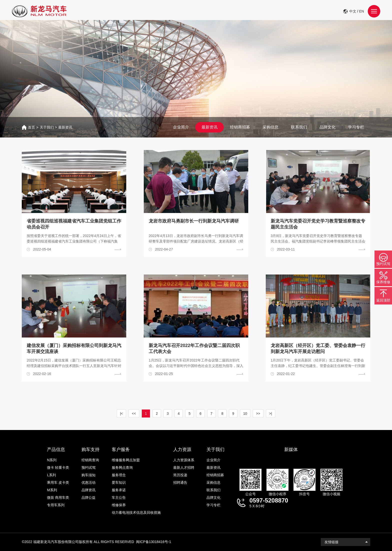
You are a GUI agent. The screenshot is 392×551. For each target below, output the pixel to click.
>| (271, 413)
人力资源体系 (184, 460)
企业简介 (181, 127)
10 (245, 413)
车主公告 (119, 497)
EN (362, 11)
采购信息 (270, 127)
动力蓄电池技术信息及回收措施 (136, 512)
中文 (353, 11)
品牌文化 (327, 127)
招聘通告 (180, 482)
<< (134, 413)
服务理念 (119, 475)
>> (258, 413)
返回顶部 (383, 300)
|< (121, 413)
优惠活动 (88, 482)
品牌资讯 (88, 490)
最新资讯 (65, 127)
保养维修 (383, 282)
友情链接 (331, 542)
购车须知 (88, 475)
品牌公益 (88, 497)
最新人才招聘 (184, 467)
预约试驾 (88, 467)
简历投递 (180, 475)
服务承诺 (119, 490)
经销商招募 (240, 127)
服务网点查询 (122, 467)
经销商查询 (90, 460)
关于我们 (47, 127)
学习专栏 (356, 127)
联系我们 (299, 127)
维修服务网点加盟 (126, 460)
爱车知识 (119, 482)
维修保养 (119, 505)
